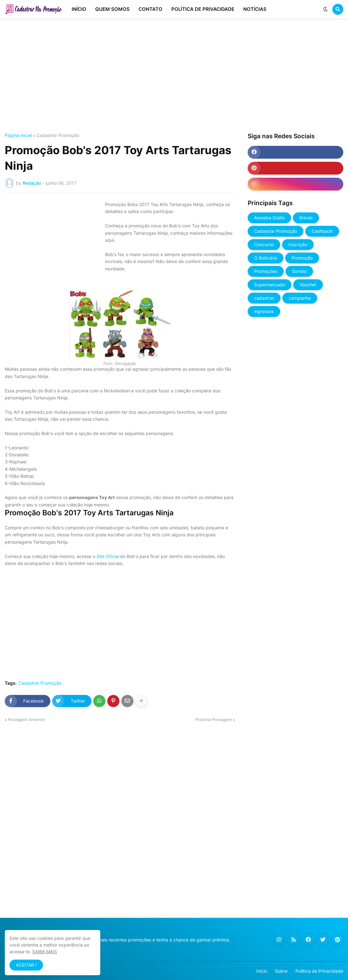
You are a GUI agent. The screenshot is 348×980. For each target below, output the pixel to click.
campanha (300, 298)
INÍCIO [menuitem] (79, 9)
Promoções (266, 271)
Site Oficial (107, 556)
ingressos (264, 311)
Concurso (264, 244)
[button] (325, 9)
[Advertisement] (174, 76)
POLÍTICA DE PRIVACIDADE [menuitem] (203, 9)
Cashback (322, 231)
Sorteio (299, 271)
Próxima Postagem (213, 719)
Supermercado (270, 285)
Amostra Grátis (269, 218)
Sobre (281, 971)
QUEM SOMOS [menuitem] (112, 9)
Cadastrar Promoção (58, 135)
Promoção (302, 258)
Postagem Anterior (27, 719)
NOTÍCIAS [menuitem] (255, 9)
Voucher (308, 285)
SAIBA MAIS (45, 951)
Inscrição (298, 244)
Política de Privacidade (319, 971)
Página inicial (18, 135)
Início (262, 971)
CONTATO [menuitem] (150, 9)
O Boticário (266, 258)
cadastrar (264, 298)
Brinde (306, 218)
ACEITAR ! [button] (26, 965)
